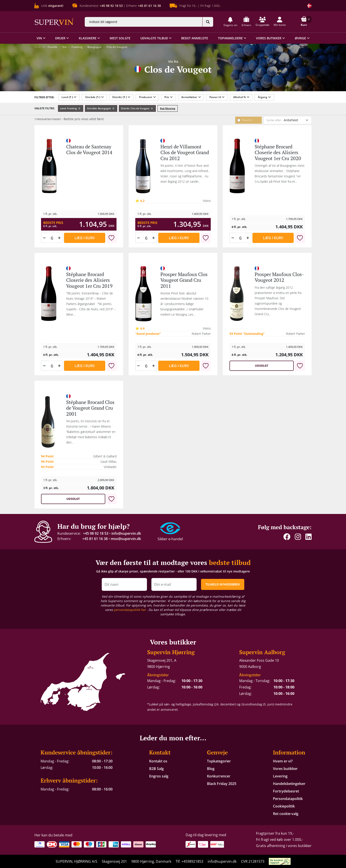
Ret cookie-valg (286, 814)
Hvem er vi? (283, 761)
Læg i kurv (85, 238)
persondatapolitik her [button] (130, 610)
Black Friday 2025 (222, 784)
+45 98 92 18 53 (96, 533)
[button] (230, 22)
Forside (53, 47)
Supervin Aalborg (262, 652)
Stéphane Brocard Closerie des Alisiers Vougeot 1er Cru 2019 (89, 280)
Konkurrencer (219, 776)
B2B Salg (156, 769)
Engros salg (159, 776)
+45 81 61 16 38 (95, 539)
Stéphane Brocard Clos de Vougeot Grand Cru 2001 (90, 408)
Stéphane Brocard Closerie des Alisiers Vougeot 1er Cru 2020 (278, 152)
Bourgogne (94, 47)
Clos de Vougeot (117, 47)
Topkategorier (219, 761)
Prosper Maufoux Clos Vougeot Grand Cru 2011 (184, 280)
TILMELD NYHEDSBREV (223, 584)
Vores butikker (285, 769)
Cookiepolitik (284, 806)
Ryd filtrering (168, 108)
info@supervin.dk (126, 533)
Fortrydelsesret (286, 791)
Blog (211, 769)
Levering (280, 776)
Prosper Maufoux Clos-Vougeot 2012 (279, 277)
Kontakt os (158, 761)
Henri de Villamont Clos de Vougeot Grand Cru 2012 (185, 152)
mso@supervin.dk (126, 539)
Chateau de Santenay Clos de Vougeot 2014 (89, 149)
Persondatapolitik (288, 799)
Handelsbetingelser (289, 784)
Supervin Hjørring (171, 652)
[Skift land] (309, 6)
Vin (64, 47)
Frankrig (77, 47)
